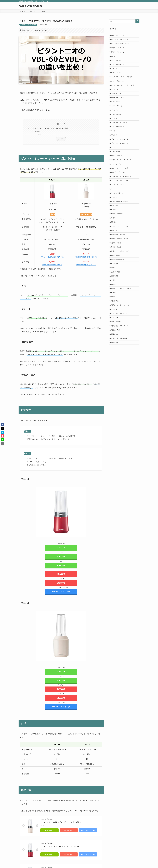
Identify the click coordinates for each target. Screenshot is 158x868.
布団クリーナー (116, 233)
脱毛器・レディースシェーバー (121, 292)
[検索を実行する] (137, 21)
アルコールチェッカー (118, 52)
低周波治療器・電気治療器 (120, 203)
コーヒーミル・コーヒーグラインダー (123, 86)
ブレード (38, 135)
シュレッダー (116, 103)
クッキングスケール (118, 82)
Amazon (61, 548)
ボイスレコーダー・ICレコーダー (122, 161)
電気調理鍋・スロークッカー (121, 330)
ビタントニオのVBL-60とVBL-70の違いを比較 (49, 128)
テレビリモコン (116, 115)
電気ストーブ (116, 321)
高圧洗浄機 (115, 346)
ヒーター (114, 132)
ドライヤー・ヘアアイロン (120, 124)
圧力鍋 (113, 224)
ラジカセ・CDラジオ (118, 195)
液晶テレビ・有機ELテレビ (120, 254)
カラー (37, 132)
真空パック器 (116, 275)
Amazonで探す (50, 830)
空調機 (113, 283)
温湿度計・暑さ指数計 (118, 262)
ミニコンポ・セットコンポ (120, 182)
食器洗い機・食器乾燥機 (119, 342)
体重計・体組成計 (117, 216)
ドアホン (114, 119)
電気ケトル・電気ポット (119, 317)
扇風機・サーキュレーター (120, 241)
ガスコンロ (115, 69)
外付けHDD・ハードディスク (121, 229)
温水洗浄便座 (116, 258)
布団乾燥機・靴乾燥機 (118, 237)
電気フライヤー (116, 325)
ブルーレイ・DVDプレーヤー (121, 140)
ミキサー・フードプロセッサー (29, 25)
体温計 (113, 212)
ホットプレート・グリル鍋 (120, 170)
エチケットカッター (118, 61)
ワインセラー (116, 199)
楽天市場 (61, 574)
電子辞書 (114, 313)
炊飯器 (113, 271)
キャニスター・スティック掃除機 (122, 77)
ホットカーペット (117, 166)
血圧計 (113, 296)
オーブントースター (118, 65)
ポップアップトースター (119, 174)
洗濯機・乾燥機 (116, 245)
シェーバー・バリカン (118, 98)
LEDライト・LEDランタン (120, 40)
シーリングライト (117, 94)
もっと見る (61, 139)
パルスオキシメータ (118, 128)
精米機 (113, 288)
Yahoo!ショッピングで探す (88, 830)
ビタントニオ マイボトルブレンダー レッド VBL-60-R (60, 846)
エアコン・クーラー (118, 56)
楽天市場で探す (69, 830)
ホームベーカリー (117, 157)
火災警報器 (115, 266)
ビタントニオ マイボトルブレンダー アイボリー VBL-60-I (61, 822)
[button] (2, 424)
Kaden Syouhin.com (30, 6)
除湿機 (113, 300)
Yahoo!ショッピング (61, 592)
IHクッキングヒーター (118, 35)
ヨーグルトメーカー (118, 187)
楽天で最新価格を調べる (52, 265)
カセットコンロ (116, 73)
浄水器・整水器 (116, 250)
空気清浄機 (115, 279)
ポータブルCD (116, 153)
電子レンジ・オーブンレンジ (121, 309)
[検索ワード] (124, 21)
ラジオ (113, 191)
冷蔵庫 (113, 220)
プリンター (115, 136)
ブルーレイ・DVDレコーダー (121, 145)
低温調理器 (115, 208)
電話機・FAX (115, 334)
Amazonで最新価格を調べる (52, 257)
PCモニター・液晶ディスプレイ (121, 44)
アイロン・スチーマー (118, 48)
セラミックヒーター (118, 107)
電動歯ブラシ (116, 304)
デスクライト (116, 111)
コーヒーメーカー (117, 90)
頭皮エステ (115, 338)
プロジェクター (116, 149)
